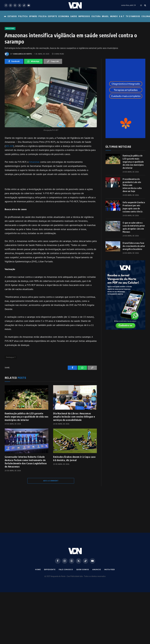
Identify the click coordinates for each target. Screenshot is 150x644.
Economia (64, 16)
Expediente (50, 586)
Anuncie (97, 586)
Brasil (105, 16)
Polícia (42, 16)
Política (23, 16)
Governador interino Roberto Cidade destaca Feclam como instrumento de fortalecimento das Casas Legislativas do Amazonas (26, 479)
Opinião (33, 16)
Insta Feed (110, 586)
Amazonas (10, 45)
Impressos (84, 16)
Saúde (74, 16)
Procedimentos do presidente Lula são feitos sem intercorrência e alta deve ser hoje (132, 202)
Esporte (52, 16)
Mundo (114, 16)
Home (38, 586)
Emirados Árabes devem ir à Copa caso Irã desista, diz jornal (74, 475)
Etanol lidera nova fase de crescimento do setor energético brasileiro (134, 263)
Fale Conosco (66, 586)
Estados (12, 16)
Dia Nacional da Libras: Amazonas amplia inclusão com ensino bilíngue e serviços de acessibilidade (74, 434)
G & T (122, 16)
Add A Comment (51, 498)
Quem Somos (83, 586)
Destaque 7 (11, 374)
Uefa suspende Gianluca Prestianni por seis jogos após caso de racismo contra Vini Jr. (134, 224)
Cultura (96, 16)
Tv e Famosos (133, 16)
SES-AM (9, 163)
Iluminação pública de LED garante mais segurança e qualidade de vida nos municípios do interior (27, 434)
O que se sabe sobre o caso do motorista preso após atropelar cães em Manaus (134, 244)
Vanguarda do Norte (22, 71)
